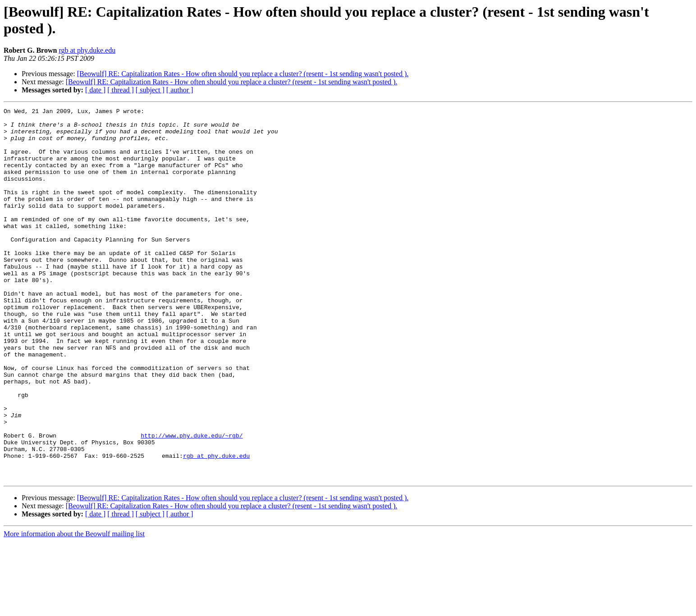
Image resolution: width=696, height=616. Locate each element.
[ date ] (95, 90)
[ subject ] (150, 90)
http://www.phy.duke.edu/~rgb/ (192, 502)
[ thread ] (121, 90)
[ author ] (180, 90)
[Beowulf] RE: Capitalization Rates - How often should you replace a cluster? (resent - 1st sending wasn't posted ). (243, 74)
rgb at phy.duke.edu (87, 50)
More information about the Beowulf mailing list (74, 608)
